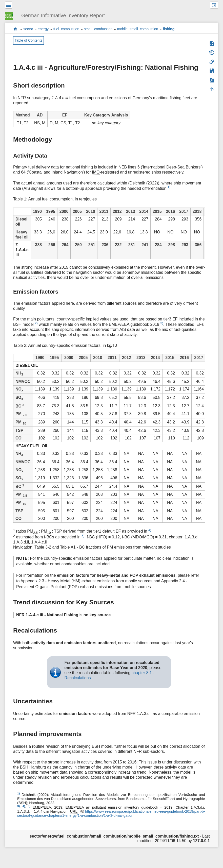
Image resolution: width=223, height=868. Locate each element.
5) (83, 536)
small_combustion (98, 29)
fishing (169, 29)
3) (162, 323)
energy (43, 29)
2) (36, 323)
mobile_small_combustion (138, 29)
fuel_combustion (66, 29)
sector (28, 29)
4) (150, 530)
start (15, 29)
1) (169, 187)
